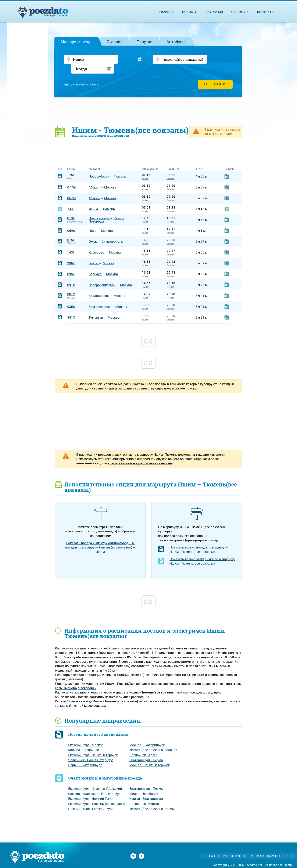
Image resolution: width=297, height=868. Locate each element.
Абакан (94, 179)
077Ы (72, 179)
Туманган (96, 309)
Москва (110, 179)
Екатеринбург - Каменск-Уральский (95, 780)
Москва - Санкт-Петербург (149, 757)
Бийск (94, 255)
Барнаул (95, 266)
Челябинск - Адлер (143, 746)
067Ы (72, 190)
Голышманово (66, 679)
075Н (71, 231)
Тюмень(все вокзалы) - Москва (153, 741)
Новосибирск (99, 168)
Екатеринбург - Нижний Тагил (91, 790)
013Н (71, 210)
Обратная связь (280, 848)
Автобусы (176, 42)
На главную (219, 848)
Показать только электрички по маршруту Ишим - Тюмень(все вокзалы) (202, 553)
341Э (71, 309)
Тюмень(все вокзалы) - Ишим (152, 800)
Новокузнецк (99, 210)
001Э (71, 286)
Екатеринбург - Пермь (146, 751)
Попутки (145, 42)
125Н (71, 166)
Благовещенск (100, 298)
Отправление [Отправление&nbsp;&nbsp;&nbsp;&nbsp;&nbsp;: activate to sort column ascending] (152, 160)
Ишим (145, 170)
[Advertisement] (148, 103)
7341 (71, 201)
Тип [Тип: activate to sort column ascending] (60, 160)
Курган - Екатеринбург (146, 790)
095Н (71, 266)
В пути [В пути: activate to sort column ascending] (199, 160)
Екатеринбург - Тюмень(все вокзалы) (97, 795)
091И (71, 276)
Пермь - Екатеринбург (85, 757)
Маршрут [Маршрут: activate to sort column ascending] (94, 160)
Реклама (257, 848)
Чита (93, 222)
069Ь (71, 222)
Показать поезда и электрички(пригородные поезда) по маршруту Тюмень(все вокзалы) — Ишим (100, 539)
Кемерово (97, 244)
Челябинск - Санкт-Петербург (91, 751)
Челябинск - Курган (144, 795)
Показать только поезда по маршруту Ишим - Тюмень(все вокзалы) (199, 541)
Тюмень (120, 168)
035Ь (71, 298)
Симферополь (112, 233)
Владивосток (99, 287)
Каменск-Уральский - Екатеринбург (95, 785)
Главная (166, 12)
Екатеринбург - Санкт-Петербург (93, 746)
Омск (93, 233)
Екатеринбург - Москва (86, 736)
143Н (71, 244)
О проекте (240, 12)
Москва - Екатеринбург (147, 736)
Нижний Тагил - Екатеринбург (91, 800)
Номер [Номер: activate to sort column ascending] (71, 160)
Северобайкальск (102, 276)
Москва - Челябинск (84, 741)
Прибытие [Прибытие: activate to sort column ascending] (173, 160)
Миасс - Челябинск (144, 785)
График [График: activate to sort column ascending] (229, 160)
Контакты (266, 12)
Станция (115, 42)
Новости (190, 12)
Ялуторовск (87, 679)
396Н (71, 255)
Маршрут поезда (77, 42)
